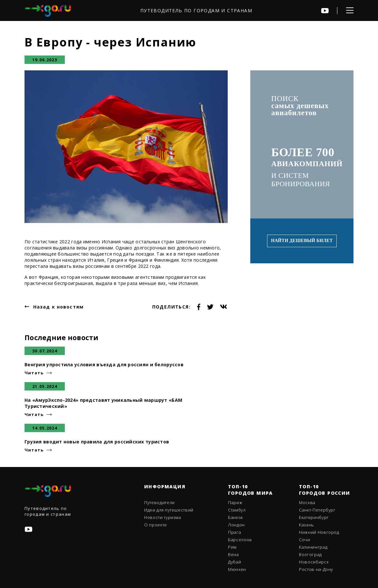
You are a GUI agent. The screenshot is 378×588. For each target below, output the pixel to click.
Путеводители (159, 502)
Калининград (313, 547)
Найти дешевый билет (302, 241)
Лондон (236, 525)
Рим (232, 547)
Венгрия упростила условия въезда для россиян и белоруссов (104, 365)
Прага (234, 532)
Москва (307, 502)
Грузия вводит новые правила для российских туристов (97, 442)
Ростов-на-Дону (316, 569)
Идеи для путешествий (169, 510)
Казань (307, 525)
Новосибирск (314, 562)
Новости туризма (163, 517)
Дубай (234, 562)
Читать (34, 373)
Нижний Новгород (319, 532)
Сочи (305, 540)
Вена (234, 554)
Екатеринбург (314, 517)
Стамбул (237, 510)
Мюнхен (237, 569)
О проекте (156, 525)
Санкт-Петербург (317, 510)
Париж (235, 502)
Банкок (236, 517)
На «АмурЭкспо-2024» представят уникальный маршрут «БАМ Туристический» (103, 403)
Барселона (240, 540)
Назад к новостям (58, 307)
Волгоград (310, 554)
